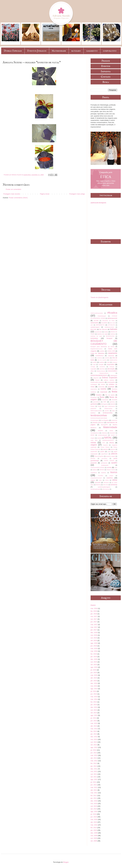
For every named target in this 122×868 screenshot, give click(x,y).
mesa (111, 431)
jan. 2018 (94, 614)
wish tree (106, 485)
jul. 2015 (94, 670)
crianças (112, 367)
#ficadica (112, 313)
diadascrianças (101, 371)
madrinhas (114, 420)
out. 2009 (94, 838)
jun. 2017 (94, 622)
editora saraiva (109, 380)
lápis (113, 411)
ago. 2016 (94, 643)
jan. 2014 (94, 705)
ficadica (99, 395)
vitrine (115, 480)
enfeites (103, 384)
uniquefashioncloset (96, 478)
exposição (104, 392)
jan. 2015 (94, 681)
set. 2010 (94, 809)
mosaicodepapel (103, 435)
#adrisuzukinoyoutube (97, 313)
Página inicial (45, 194)
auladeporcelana (109, 327)
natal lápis (94, 440)
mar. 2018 (94, 608)
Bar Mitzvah (103, 329)
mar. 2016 (94, 651)
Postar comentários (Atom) (18, 198)
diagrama (96, 378)
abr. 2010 (94, 822)
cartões (102, 351)
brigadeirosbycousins (97, 349)
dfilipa (92, 371)
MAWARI (100, 431)
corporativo (110, 51)
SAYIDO (102, 470)
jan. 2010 (94, 830)
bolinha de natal (102, 334)
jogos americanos (110, 406)
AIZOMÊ (96, 321)
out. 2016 (94, 638)
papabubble (94, 452)
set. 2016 (94, 640)
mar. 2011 (94, 793)
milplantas (104, 433)
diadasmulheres (104, 373)
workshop (114, 485)
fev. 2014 (94, 702)
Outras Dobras (105, 447)
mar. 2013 (94, 729)
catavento (111, 356)
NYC (104, 443)
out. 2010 (94, 806)
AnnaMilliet (104, 323)
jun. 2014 (94, 694)
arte (92, 325)
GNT (105, 402)
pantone (113, 449)
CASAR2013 (99, 356)
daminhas (102, 369)
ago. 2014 (94, 689)
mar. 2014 (94, 699)
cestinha (107, 358)
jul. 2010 (94, 814)
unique (111, 476)
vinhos (107, 480)
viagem (93, 480)
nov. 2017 (94, 616)
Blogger (66, 862)
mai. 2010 (94, 819)
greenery (112, 402)
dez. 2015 (94, 659)
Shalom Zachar (111, 470)
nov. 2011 (94, 771)
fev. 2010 (94, 828)
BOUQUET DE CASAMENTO (104, 342)
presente (94, 463)
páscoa (114, 454)
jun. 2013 (94, 721)
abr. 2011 (94, 790)
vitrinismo (106, 483)
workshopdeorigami (104, 487)
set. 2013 (94, 713)
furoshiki (115, 400)
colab (108, 362)
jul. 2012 (94, 750)
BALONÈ (93, 329)
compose (115, 362)
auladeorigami (95, 327)
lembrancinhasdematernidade (99, 418)
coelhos (102, 362)
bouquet (109, 338)
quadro (114, 463)
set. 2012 (94, 745)
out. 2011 (94, 774)
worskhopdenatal (95, 489)
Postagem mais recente (12, 194)
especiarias (94, 389)
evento (103, 389)
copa (94, 365)
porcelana (104, 458)
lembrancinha (108, 413)
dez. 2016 (94, 632)
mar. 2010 (94, 825)
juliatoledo (93, 409)
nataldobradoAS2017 (108, 440)
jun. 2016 (94, 646)
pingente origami (111, 456)
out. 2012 (94, 742)
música (99, 438)
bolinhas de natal (96, 336)
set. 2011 (94, 777)
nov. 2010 (94, 803)
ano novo (113, 323)
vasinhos (109, 478)
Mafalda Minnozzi (98, 422)
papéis (102, 451)
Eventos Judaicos (37, 51)
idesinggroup (104, 404)
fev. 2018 (94, 611)
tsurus (114, 472)
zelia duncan (106, 489)
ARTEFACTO (100, 325)
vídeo (100, 480)
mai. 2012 (94, 755)
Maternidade (59, 51)
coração (101, 364)
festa (114, 391)
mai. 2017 (94, 625)
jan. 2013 (94, 734)
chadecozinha (113, 360)
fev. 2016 (94, 654)
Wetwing (98, 485)
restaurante (105, 465)
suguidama (94, 473)
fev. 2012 (94, 763)
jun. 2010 (94, 817)
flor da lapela (110, 395)
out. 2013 (94, 710)
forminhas (105, 400)
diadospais (114, 375)
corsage (93, 367)
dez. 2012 (94, 737)
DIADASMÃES (113, 371)
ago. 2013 (94, 715)
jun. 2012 (94, 753)
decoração (111, 369)
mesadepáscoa (95, 433)
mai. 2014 (94, 697)
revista (109, 467)
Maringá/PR (104, 425)
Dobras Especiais (13, 51)
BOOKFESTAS (110, 336)
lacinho (107, 411)
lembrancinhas (99, 415)
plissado (93, 458)
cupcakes (94, 369)
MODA (92, 435)
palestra (105, 449)
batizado (76, 51)
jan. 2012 (94, 766)
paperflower (104, 454)
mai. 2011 (94, 787)
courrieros (102, 367)
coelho (95, 362)
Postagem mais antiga (77, 194)
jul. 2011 (94, 782)
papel (109, 452)
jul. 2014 (94, 691)
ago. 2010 (94, 811)
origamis (105, 445)
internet (113, 404)
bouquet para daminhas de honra (102, 347)
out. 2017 (94, 619)
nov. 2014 (94, 686)
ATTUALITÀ (111, 325)
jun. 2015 (94, 673)
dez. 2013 (94, 707)
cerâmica (100, 358)
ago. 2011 (94, 779)
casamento (92, 51)
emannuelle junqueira (97, 382)
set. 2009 (94, 841)
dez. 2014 (94, 683)
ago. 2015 (94, 667)
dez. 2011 (94, 769)
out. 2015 (94, 662)
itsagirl (100, 406)
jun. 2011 (94, 785)
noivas (93, 443)
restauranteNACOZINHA (97, 468)
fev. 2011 (94, 796)
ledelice (93, 413)
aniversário (94, 323)
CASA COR (111, 351)
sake (116, 468)
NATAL (108, 438)
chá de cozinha (102, 360)
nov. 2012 (94, 739)
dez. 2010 (94, 801)
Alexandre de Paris (108, 321)
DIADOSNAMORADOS (99, 375)
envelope (111, 387)
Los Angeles (105, 420)
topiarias (103, 473)
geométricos (97, 402)
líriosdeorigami (95, 420)
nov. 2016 (94, 635)
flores (102, 397)
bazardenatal (98, 332)
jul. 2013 (94, 718)
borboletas (94, 338)
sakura (95, 470)
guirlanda (94, 404)
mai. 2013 (94, 723)
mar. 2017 (94, 627)
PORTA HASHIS (109, 461)
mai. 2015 (94, 675)
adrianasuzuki (112, 318)
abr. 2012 (94, 758)
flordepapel (94, 397)
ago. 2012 (94, 747)
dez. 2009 (94, 833)
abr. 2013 (94, 726)
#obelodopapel (102, 316)
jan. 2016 (94, 657)
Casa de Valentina (97, 353)
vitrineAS (98, 482)
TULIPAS (100, 476)
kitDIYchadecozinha (96, 411)
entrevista (101, 387)
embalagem (94, 384)
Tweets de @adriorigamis (99, 297)
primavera (104, 463)
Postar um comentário (13, 189)
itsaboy (93, 406)
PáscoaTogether (99, 456)
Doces (97, 380)
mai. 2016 (94, 648)
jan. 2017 (94, 630)
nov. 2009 (94, 836)
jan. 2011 (94, 798)
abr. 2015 (94, 678)
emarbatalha (111, 382)
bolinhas (113, 334)
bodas (106, 332)
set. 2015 (94, 665)
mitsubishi (112, 433)
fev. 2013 (94, 731)
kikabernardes (108, 409)
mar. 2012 (94, 761)
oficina (112, 443)
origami (94, 445)
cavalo (92, 358)
